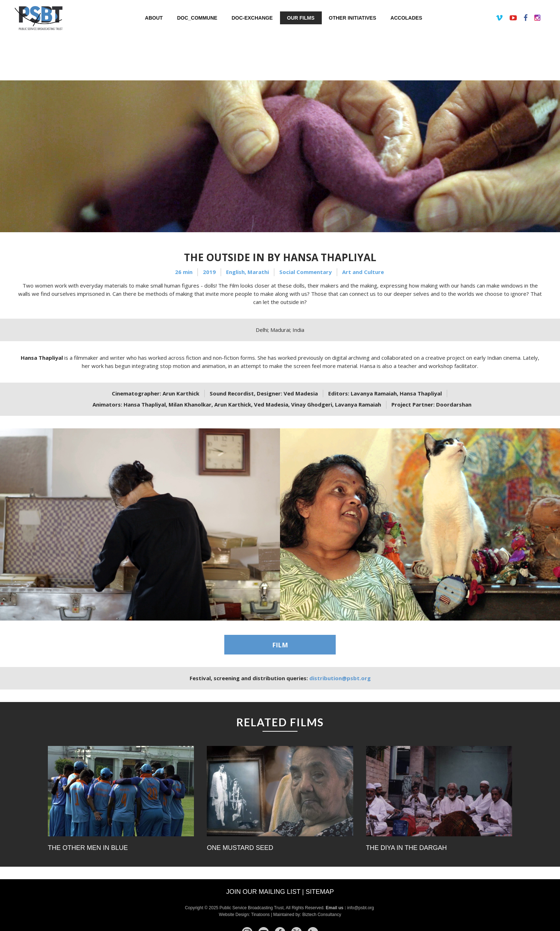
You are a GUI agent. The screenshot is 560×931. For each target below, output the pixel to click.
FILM (280, 645)
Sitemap (320, 892)
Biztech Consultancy (322, 915)
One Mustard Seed (240, 848)
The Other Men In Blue (88, 848)
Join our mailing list (263, 892)
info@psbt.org (361, 908)
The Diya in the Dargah (406, 848)
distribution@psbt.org (340, 678)
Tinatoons (260, 915)
